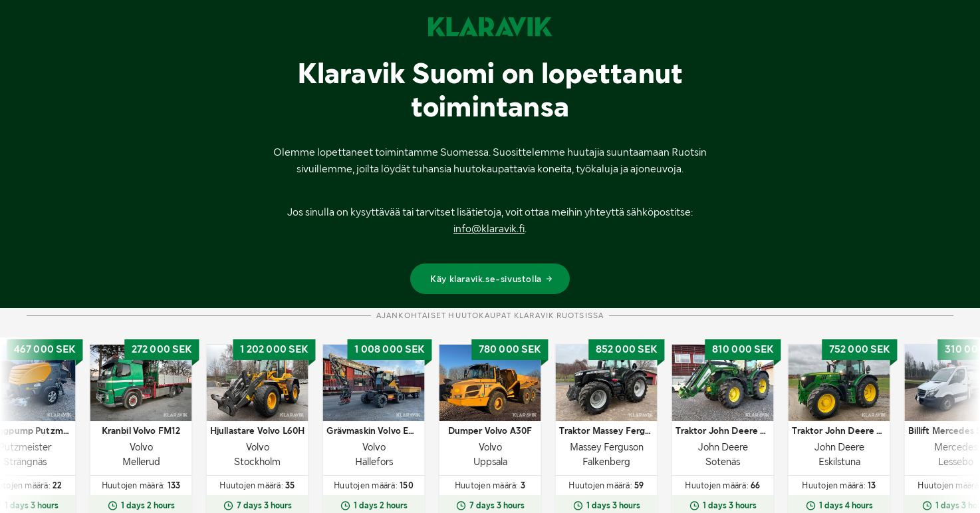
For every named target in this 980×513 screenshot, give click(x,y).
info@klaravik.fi (489, 229)
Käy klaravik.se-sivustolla (492, 279)
